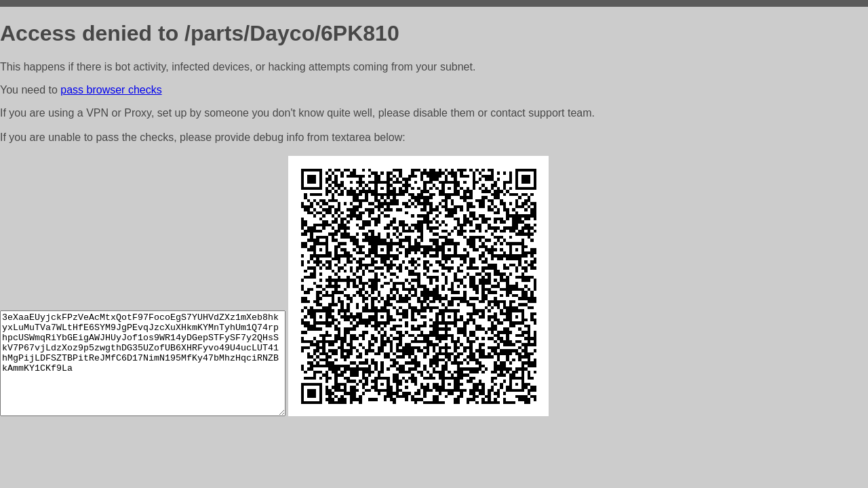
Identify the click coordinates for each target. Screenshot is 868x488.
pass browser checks (111, 90)
